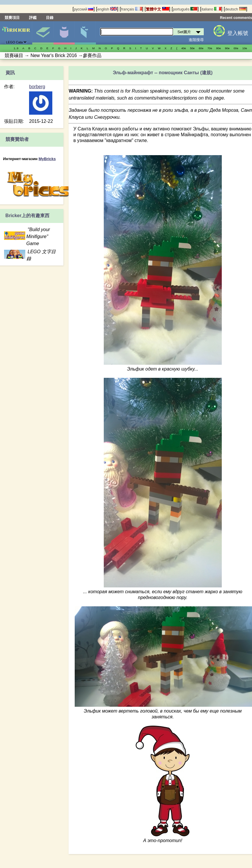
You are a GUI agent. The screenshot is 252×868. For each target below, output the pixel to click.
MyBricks (47, 159)
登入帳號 (238, 33)
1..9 (16, 48)
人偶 (64, 33)
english (107, 9)
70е (210, 48)
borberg (37, 87)
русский (84, 9)
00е (236, 48)
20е (16, 56)
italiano (211, 9)
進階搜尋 (196, 40)
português (185, 9)
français (131, 9)
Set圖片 (43, 33)
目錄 (50, 18)
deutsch (235, 9)
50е (192, 48)
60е (201, 48)
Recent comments (236, 18)
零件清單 (85, 33)
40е (184, 48)
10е (245, 48)
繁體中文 (158, 9)
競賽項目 (12, 18)
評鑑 (33, 18)
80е (219, 48)
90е (227, 48)
